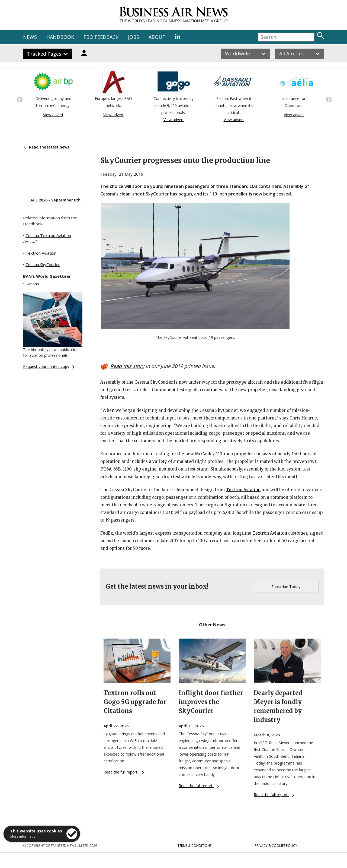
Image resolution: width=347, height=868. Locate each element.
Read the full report (124, 772)
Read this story (127, 366)
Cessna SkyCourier (43, 264)
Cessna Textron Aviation (48, 235)
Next (328, 99)
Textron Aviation (41, 253)
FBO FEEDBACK (101, 37)
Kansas (32, 284)
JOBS (134, 37)
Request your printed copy (49, 366)
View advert (53, 115)
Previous (19, 99)
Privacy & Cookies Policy (276, 846)
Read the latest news (46, 147)
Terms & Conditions (195, 846)
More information (24, 836)
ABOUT (157, 37)
